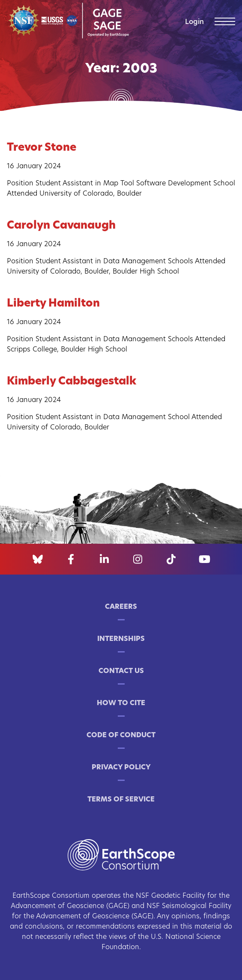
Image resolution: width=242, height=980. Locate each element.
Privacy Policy (121, 768)
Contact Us (121, 671)
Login (194, 22)
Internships (121, 639)
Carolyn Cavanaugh (61, 226)
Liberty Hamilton (53, 304)
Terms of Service (121, 800)
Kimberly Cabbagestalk (72, 382)
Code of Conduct (121, 736)
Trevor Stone (42, 148)
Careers (121, 607)
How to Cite (121, 703)
